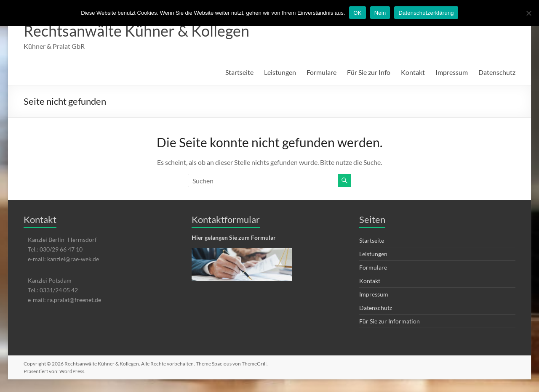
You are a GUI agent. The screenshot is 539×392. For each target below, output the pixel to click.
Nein (380, 13)
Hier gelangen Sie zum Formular (234, 237)
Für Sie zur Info (369, 72)
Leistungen (280, 72)
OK (357, 13)
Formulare (322, 72)
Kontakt (413, 72)
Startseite (239, 72)
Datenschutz (497, 72)
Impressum (452, 72)
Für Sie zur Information (390, 321)
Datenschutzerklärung (426, 13)
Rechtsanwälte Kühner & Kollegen (136, 31)
